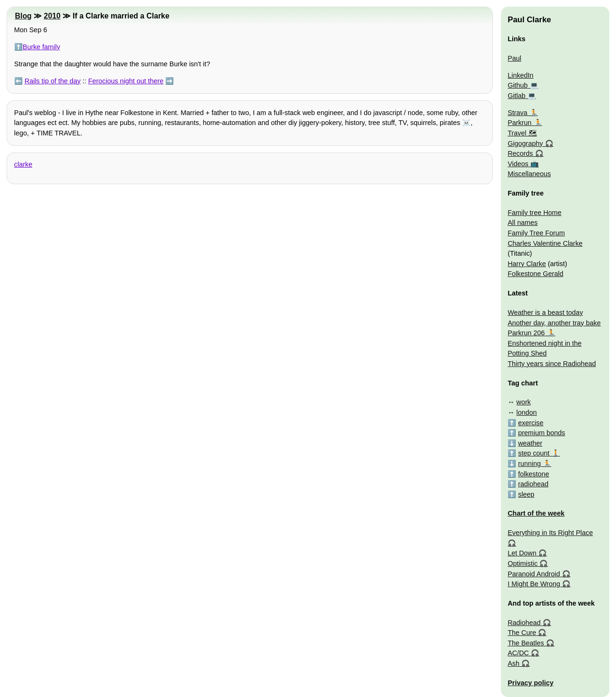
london (527, 412)
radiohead (533, 484)
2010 (52, 16)
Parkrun (519, 123)
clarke (23, 164)
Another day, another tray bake (554, 323)
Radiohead (524, 623)
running (529, 464)
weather (530, 443)
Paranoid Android (534, 574)
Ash (513, 663)
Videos (518, 164)
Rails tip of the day (53, 81)
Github (518, 85)
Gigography (525, 143)
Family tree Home (535, 213)
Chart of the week (536, 513)
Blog (23, 16)
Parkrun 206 (526, 333)
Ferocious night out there (126, 81)
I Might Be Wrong (534, 584)
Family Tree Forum (536, 233)
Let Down (522, 553)
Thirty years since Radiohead (552, 364)
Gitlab (517, 96)
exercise (531, 423)
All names (522, 223)
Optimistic (522, 563)
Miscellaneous (529, 174)
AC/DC (518, 653)
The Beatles (526, 643)
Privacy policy (531, 683)
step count (534, 453)
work (524, 402)
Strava (518, 113)
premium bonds (541, 433)
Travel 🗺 (522, 133)
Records (520, 153)
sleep (526, 494)
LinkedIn (520, 75)
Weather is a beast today (545, 313)
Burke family (41, 47)
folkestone (534, 474)
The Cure (522, 633)
